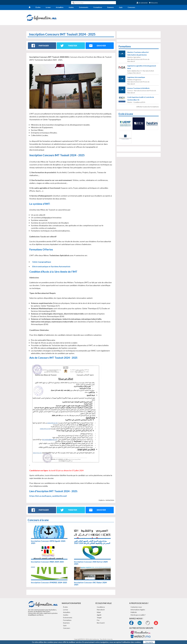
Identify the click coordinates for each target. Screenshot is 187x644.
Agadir (99, 615)
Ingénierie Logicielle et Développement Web (142, 67)
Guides (71, 7)
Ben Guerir (101, 623)
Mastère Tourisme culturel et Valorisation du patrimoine (138, 54)
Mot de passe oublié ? (138, 615)
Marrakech (101, 610)
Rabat (99, 612)
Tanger (99, 618)
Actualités (60, 7)
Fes (98, 620)
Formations (98, 7)
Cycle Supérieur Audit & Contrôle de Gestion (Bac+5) (141, 98)
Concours (131, 7)
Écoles (38, 7)
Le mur (48, 7)
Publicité (134, 612)
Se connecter (142, 3)
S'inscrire (153, 3)
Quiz (121, 7)
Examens (111, 7)
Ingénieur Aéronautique (136, 77)
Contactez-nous (136, 607)
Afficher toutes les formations (148, 107)
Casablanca (101, 607)
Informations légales (138, 610)
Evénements (84, 7)
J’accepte (149, 642)
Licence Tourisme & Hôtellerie (138, 88)
